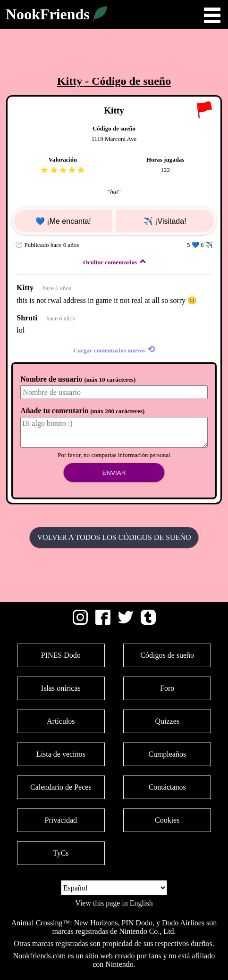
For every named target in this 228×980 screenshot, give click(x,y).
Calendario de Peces (61, 787)
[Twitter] (126, 622)
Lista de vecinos (61, 754)
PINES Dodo (61, 655)
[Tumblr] (148, 622)
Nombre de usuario (78, 379)
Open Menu (212, 15)
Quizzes (167, 721)
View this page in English (114, 903)
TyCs (61, 853)
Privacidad (61, 820)
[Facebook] (103, 622)
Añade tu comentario (82, 411)
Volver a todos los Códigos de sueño (114, 537)
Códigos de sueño (167, 655)
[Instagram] (80, 622)
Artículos (61, 721)
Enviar (114, 473)
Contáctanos (167, 787)
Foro (167, 688)
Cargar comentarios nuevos (114, 349)
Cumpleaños (167, 754)
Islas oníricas (61, 688)
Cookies (167, 820)
